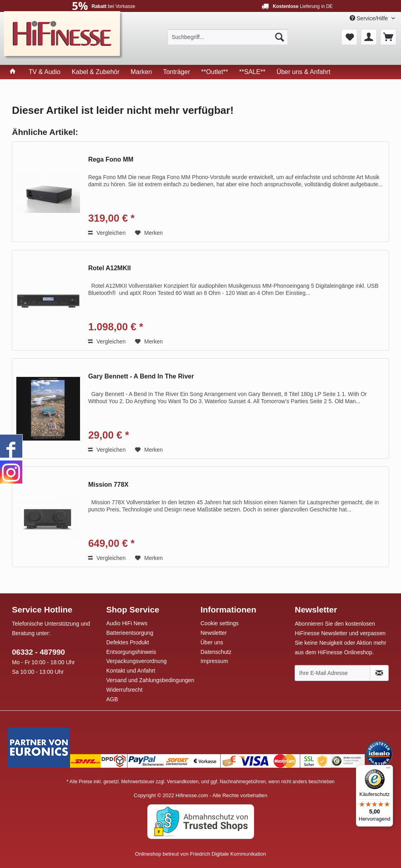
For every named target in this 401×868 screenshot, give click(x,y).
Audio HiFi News (127, 623)
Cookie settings (220, 623)
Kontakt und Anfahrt (131, 671)
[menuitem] (228, 37)
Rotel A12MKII (109, 268)
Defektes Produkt (128, 642)
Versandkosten (183, 782)
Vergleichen (107, 233)
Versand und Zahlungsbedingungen (150, 680)
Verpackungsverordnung (137, 661)
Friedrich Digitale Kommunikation (228, 854)
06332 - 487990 (38, 652)
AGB (112, 699)
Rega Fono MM (111, 159)
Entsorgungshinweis (131, 652)
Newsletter (214, 633)
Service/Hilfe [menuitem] (370, 18)
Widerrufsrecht (124, 690)
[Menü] (388, 770)
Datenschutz (216, 652)
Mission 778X (108, 485)
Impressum (214, 661)
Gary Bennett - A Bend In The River (141, 376)
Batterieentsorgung (130, 633)
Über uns (212, 642)
